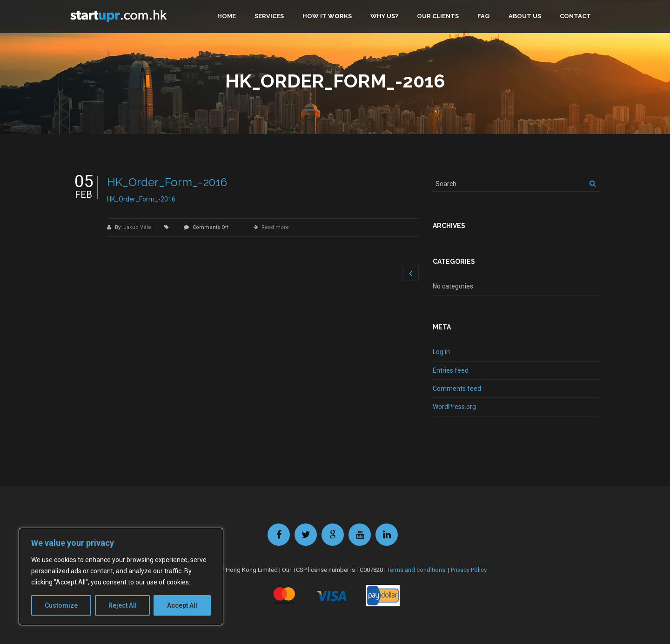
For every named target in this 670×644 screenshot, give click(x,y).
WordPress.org (454, 407)
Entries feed (451, 370)
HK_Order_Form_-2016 (167, 182)
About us (525, 16)
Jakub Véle (138, 227)
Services (269, 16)
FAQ (484, 16)
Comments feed (457, 389)
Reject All (123, 605)
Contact (575, 16)
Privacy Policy (469, 570)
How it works (327, 16)
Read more (275, 227)
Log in (441, 352)
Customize (61, 605)
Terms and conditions (416, 570)
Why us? (384, 16)
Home (227, 16)
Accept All (182, 605)
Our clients (438, 16)
